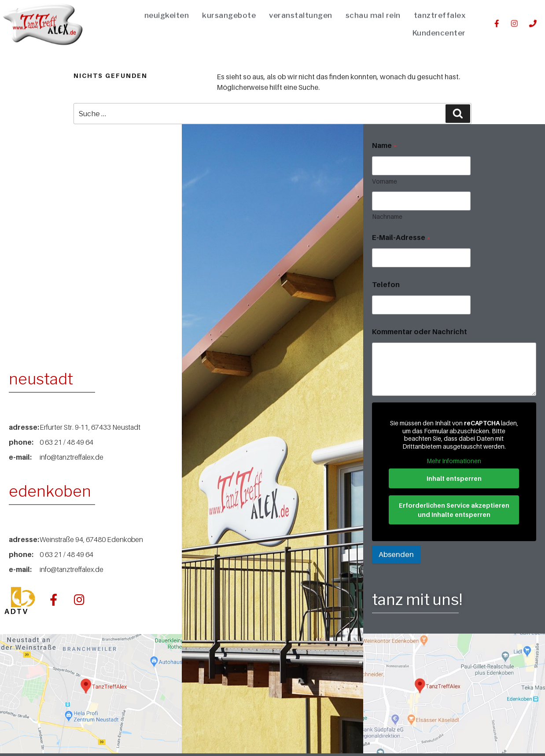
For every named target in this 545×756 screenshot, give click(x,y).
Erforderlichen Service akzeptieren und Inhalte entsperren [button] (454, 510)
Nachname (387, 216)
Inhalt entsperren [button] (454, 478)
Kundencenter (439, 26)
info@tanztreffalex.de (72, 457)
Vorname (385, 181)
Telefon (386, 285)
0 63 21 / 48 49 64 (66, 442)
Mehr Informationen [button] (454, 461)
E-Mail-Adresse (401, 238)
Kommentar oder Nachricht (420, 332)
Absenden (396, 554)
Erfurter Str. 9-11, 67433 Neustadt (90, 427)
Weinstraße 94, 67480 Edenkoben (91, 539)
